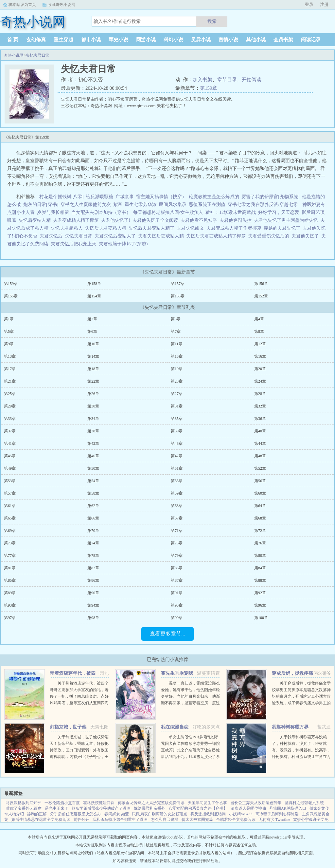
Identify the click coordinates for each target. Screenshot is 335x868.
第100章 (261, 618)
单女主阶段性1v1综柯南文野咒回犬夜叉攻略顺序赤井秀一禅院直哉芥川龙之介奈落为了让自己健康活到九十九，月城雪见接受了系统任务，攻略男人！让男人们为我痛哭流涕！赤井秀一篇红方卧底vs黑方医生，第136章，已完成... (190, 757)
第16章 (260, 356)
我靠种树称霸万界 (290, 727)
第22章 (93, 381)
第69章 (10, 531)
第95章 (177, 605)
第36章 (260, 419)
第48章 (260, 456)
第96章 (260, 605)
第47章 (177, 456)
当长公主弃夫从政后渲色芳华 (256, 803)
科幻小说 (173, 40)
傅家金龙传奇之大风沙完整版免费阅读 (151, 803)
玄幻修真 (36, 40)
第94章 (93, 605)
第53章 (10, 481)
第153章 (178, 296)
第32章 (260, 406)
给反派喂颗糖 (99, 197)
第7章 (176, 331)
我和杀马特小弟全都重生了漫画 (120, 820)
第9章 (9, 344)
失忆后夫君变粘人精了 (153, 228)
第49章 (10, 468)
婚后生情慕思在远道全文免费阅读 (41, 820)
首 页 (13, 40)
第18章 (93, 369)
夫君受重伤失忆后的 (270, 236)
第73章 (10, 543)
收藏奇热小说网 (62, 5)
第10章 (93, 344)
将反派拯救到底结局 (208, 814)
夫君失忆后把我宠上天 (75, 244)
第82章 (93, 568)
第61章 (10, 506)
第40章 (260, 431)
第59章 (177, 493)
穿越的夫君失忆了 (283, 228)
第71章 (177, 531)
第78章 (93, 556)
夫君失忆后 (52, 236)
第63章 (177, 506)
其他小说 (256, 40)
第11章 (177, 344)
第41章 (10, 443)
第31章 (177, 406)
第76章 (260, 543)
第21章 (10, 381)
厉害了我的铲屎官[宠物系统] (270, 197)
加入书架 (203, 80)
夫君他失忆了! (117, 220)
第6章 (92, 331)
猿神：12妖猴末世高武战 (231, 212)
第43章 (177, 443)
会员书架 (283, 40)
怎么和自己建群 (165, 820)
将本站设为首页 (22, 5)
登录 (309, 4)
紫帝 (118, 205)
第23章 (177, 381)
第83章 (177, 568)
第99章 (177, 618)
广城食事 (125, 197)
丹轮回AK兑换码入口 (288, 808)
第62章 (93, 506)
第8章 (259, 331)
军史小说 (118, 40)
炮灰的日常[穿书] (41, 205)
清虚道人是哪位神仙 (248, 808)
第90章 (93, 593)
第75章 (177, 543)
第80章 (260, 556)
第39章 (177, 431)
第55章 (177, 481)
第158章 (94, 284)
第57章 (10, 493)
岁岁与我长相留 (53, 212)
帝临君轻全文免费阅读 (236, 820)
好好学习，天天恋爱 (279, 212)
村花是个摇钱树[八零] (61, 197)
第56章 (260, 481)
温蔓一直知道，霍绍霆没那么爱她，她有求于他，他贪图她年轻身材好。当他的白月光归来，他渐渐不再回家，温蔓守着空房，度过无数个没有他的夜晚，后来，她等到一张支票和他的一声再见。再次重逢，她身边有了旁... (190, 703)
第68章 (260, 518)
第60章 (260, 493)
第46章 (93, 456)
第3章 (176, 319)
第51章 (177, 468)
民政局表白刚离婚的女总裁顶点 (160, 814)
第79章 (177, 556)
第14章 (93, 356)
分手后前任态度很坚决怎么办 (76, 814)
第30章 (93, 406)
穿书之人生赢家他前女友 (86, 205)
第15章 (177, 356)
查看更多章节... (167, 634)
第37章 (10, 431)
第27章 (177, 394)
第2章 (92, 319)
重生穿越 (63, 40)
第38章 (93, 431)
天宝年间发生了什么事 (207, 803)
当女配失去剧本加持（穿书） (101, 212)
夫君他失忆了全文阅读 (157, 220)
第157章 (178, 284)
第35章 (177, 419)
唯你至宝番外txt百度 (24, 808)
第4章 (259, 319)
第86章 (93, 580)
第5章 (9, 331)
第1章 (9, 319)
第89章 (10, 593)
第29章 (10, 406)
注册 (324, 4)
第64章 (260, 506)
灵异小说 (201, 40)
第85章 (10, 580)
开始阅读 (252, 80)
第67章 (177, 518)
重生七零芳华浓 (141, 205)
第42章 (93, 443)
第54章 (93, 481)
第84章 (260, 568)
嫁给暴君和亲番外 (150, 808)
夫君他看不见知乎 (200, 220)
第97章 (10, 618)
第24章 (260, 381)
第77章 (10, 556)
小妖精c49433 (241, 814)
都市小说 (91, 40)
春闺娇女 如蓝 (117, 814)
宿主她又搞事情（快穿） (161, 197)
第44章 (260, 443)
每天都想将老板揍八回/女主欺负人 (168, 212)
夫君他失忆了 (306, 236)
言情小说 (228, 40)
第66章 (93, 518)
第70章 (93, 531)
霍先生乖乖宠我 (177, 673)
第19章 (177, 369)
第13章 (10, 356)
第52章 (260, 468)
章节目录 (227, 80)
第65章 (10, 518)
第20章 (260, 369)
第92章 (260, 593)
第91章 (177, 593)
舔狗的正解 (37, 814)
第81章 (10, 568)
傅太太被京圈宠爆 (197, 820)
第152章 (261, 296)
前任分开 (81, 820)
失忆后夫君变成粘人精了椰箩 (217, 236)
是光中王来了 (57, 808)
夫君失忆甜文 (192, 228)
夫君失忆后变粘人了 (116, 236)
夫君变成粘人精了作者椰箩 (235, 228)
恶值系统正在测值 (207, 205)
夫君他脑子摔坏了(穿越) (124, 244)
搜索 (212, 21)
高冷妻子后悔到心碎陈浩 (277, 814)
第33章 (10, 419)
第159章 (209, 88)
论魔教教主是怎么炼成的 (214, 197)
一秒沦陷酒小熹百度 (62, 803)
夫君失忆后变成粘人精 (162, 236)
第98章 (93, 618)
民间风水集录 (173, 205)
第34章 (93, 419)
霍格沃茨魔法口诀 (99, 803)
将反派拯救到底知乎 (24, 803)
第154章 (94, 296)
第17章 (10, 369)
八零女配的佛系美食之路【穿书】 (198, 808)
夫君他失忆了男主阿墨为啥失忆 (287, 220)
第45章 (10, 456)
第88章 (260, 580)
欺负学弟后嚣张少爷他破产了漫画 (101, 808)
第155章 (11, 296)
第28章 (260, 394)
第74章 (93, 543)
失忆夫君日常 (38, 55)
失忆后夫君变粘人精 (107, 228)
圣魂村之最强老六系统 (304, 803)
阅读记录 (311, 40)
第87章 (177, 580)
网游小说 (146, 40)
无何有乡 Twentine (274, 820)
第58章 (93, 493)
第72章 (260, 531)
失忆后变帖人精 (36, 220)
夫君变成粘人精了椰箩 (77, 220)
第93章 (10, 605)
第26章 (93, 394)
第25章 (10, 394)
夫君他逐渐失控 (237, 220)
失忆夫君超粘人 (68, 228)
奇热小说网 (14, 55)
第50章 (93, 468)
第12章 (260, 344)
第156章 (261, 284)
